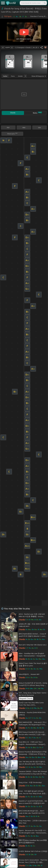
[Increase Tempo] (12, 47)
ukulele (20, 76)
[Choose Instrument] (25, 76)
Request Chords (26, 698)
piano (13, 76)
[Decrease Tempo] (3, 47)
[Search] (45, 3)
